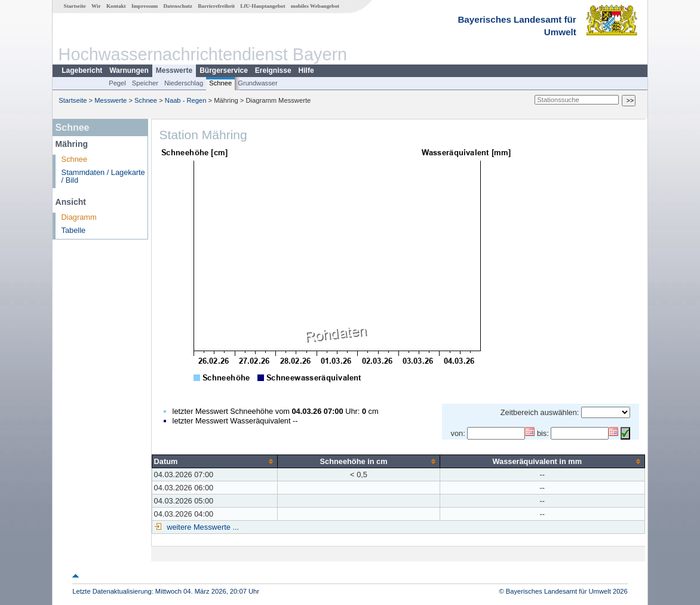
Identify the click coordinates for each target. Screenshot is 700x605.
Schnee (220, 83)
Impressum (145, 6)
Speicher (145, 83)
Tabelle (74, 230)
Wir (96, 6)
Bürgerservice (224, 70)
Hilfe (306, 70)
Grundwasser (258, 83)
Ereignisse (273, 70)
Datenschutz (178, 6)
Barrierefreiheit (216, 6)
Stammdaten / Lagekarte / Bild (103, 176)
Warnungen (129, 70)
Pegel (117, 83)
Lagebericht (82, 70)
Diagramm (79, 217)
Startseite (75, 6)
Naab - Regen (186, 100)
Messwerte (174, 70)
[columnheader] (215, 461)
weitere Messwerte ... (202, 527)
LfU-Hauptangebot (262, 6)
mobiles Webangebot (315, 6)
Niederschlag (184, 83)
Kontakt (116, 6)
